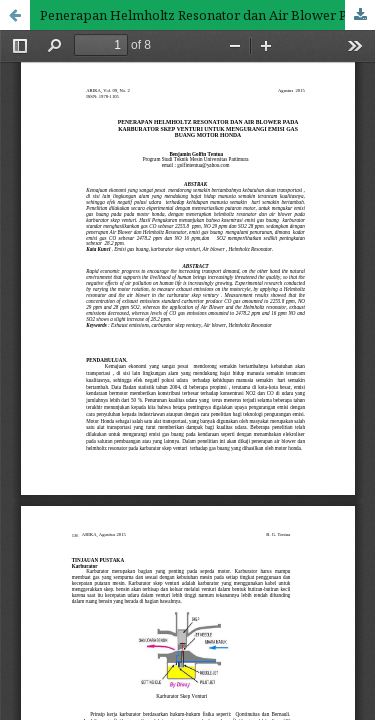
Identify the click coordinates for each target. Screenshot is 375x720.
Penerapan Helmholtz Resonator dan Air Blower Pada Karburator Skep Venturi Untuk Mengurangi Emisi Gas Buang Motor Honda (207, 15)
